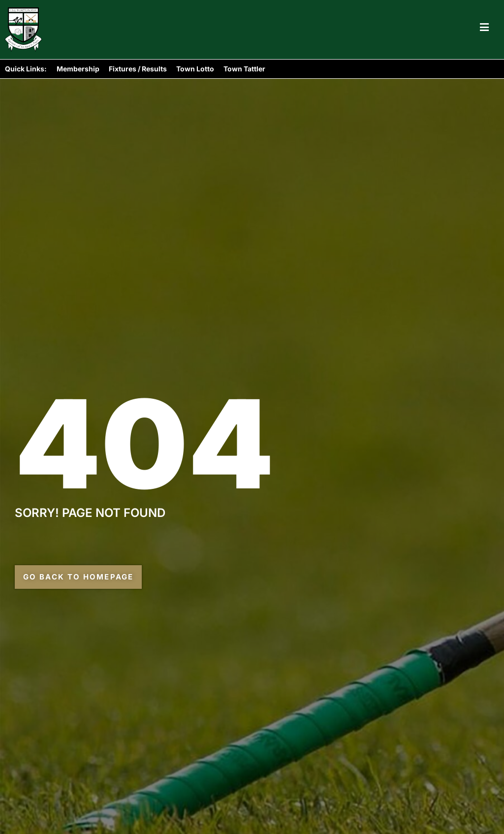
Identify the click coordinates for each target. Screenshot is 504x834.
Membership (78, 69)
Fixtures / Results (138, 69)
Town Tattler (244, 69)
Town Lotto (195, 69)
